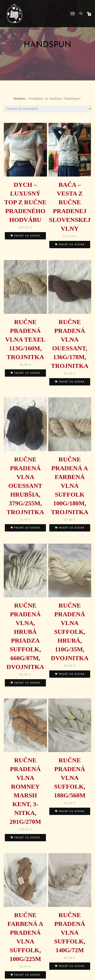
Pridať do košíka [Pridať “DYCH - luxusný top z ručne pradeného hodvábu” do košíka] (27, 236)
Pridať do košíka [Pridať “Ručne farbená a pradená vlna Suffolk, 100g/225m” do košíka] (27, 975)
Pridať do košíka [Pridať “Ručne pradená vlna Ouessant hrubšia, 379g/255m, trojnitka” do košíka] (27, 528)
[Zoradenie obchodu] (47, 109)
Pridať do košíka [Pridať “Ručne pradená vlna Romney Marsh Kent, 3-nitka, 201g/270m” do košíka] (27, 838)
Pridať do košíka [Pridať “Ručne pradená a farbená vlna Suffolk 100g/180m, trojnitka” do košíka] (72, 528)
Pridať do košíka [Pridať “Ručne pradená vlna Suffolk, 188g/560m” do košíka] (72, 811)
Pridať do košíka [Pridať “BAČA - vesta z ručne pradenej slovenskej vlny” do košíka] (72, 245)
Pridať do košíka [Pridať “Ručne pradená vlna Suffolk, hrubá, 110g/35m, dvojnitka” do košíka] (72, 674)
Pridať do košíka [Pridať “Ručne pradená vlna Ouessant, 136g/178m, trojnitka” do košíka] (72, 382)
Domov (19, 99)
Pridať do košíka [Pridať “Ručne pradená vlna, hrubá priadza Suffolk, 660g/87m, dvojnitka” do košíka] (27, 683)
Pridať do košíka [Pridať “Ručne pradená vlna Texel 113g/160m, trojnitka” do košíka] (27, 373)
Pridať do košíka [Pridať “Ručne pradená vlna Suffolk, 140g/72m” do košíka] (72, 966)
